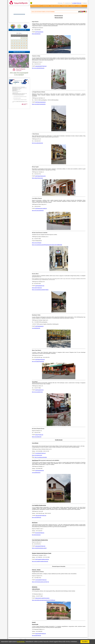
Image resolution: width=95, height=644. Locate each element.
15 (22, 43)
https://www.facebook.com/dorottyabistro (40, 290)
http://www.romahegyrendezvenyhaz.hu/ (40, 561)
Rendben (85, 642)
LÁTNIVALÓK (46, 6)
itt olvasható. (21, 642)
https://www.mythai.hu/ (37, 243)
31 (26, 48)
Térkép (85, 3)
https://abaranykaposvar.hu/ (37, 178)
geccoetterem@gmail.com (40, 453)
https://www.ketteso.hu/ (37, 437)
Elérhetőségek (77, 3)
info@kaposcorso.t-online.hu (41, 208)
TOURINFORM (65, 6)
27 (17, 48)
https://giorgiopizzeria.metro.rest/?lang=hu (40, 582)
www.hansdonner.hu (36, 328)
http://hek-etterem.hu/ (36, 535)
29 (22, 48)
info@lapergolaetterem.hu (40, 102)
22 (22, 45)
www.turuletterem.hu (36, 472)
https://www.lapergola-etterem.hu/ (39, 104)
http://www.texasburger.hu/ (37, 392)
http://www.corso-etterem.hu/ (38, 210)
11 (12, 43)
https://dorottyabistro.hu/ (37, 288)
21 (19, 45)
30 (24, 48)
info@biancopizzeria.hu (40, 359)
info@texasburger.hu (39, 390)
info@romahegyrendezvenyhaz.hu (42, 559)
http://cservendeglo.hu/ (37, 517)
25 (12, 48)
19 (14, 45)
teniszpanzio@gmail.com (40, 546)
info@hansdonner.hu (39, 326)
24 (26, 45)
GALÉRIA (79, 6)
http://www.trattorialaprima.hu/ (38, 68)
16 (24, 43)
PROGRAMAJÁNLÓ (36, 6)
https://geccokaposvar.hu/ (37, 455)
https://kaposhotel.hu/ (36, 34)
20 (17, 45)
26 (14, 48)
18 (12, 45)
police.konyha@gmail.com (41, 515)
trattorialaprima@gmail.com (41, 66)
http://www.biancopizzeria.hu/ (38, 361)
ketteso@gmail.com (39, 435)
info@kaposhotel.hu (39, 32)
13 (17, 43)
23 (24, 45)
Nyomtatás (68, 3)
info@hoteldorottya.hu (40, 286)
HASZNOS (73, 6)
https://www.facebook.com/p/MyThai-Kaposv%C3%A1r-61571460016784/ (47, 245)
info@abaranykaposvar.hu (40, 176)
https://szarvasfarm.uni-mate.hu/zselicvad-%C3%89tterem (44, 600)
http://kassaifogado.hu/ (37, 635)
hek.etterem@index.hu (40, 533)
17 (26, 43)
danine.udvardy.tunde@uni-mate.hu (42, 598)
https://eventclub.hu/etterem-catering (39, 548)
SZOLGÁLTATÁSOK (55, 6)
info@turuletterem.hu (40, 470)
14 (19, 43)
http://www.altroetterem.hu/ (37, 143)
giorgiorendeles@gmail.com (41, 580)
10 (26, 41)
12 (14, 43)
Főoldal (60, 3)
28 (19, 48)
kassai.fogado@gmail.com (40, 633)
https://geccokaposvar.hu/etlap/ (41, 457)
